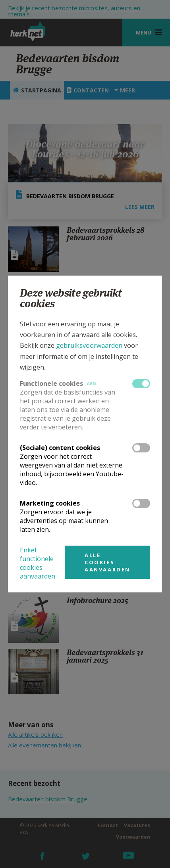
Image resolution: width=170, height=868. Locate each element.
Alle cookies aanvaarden (107, 562)
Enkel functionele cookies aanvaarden (38, 563)
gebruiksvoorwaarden (89, 345)
